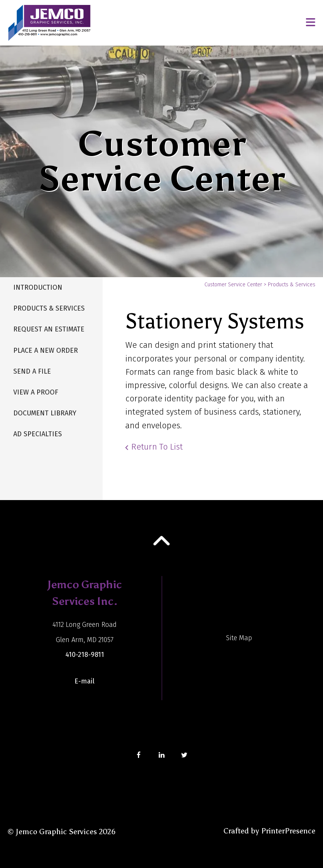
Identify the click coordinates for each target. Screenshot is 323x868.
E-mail (85, 681)
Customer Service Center (233, 285)
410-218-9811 (85, 655)
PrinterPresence (288, 831)
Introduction (38, 287)
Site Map (239, 638)
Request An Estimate (49, 329)
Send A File (32, 371)
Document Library (45, 413)
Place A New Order (46, 350)
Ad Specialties (38, 434)
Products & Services (49, 308)
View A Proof (36, 392)
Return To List (157, 447)
